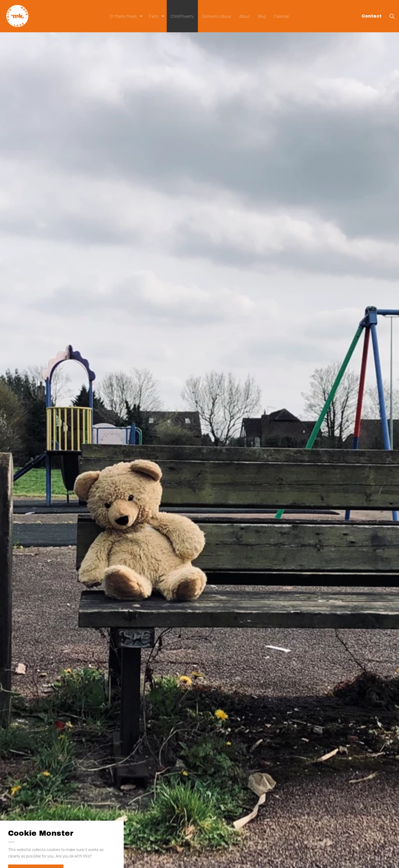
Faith (154, 16)
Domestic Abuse (217, 16)
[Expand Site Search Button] (392, 16)
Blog (262, 16)
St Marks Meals (123, 16)
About (245, 16)
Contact (372, 16)
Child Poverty (182, 16)
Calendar (282, 16)
